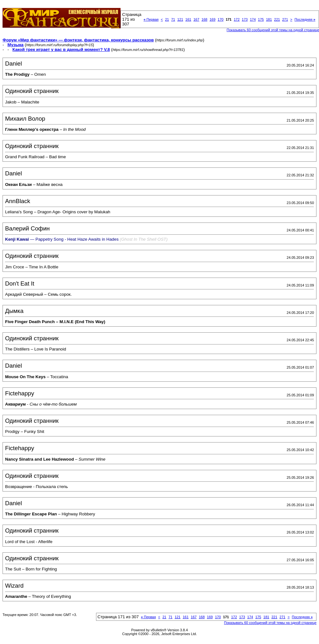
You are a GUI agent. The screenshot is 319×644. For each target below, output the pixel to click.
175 (261, 19)
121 (180, 19)
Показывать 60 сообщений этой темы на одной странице (270, 623)
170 (220, 19)
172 (237, 19)
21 (167, 19)
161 (188, 19)
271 (285, 19)
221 (277, 19)
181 (269, 19)
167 (196, 19)
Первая (151, 19)
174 (253, 19)
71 (173, 19)
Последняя (305, 19)
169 (212, 19)
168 (205, 19)
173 (245, 19)
